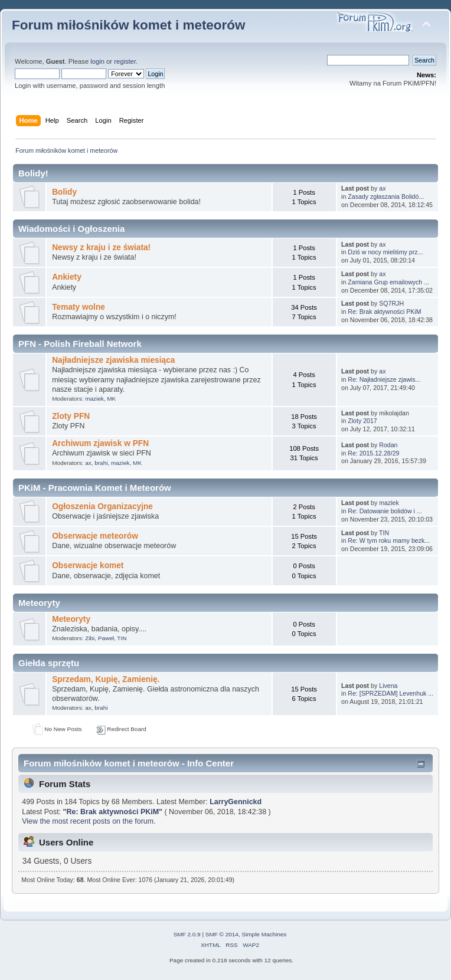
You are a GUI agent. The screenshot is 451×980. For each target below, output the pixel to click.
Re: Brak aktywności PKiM (384, 312)
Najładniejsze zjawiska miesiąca (113, 360)
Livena (388, 686)
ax (382, 188)
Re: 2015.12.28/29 (373, 453)
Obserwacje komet (88, 566)
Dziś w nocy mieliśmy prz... (385, 252)
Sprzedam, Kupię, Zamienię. (106, 679)
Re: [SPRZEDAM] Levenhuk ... (390, 693)
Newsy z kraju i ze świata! (101, 248)
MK (111, 399)
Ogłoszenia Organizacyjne (102, 507)
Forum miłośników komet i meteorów (129, 25)
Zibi (90, 638)
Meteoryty (71, 619)
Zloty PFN (71, 416)
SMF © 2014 (222, 934)
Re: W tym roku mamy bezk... (389, 540)
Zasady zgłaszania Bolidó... (386, 196)
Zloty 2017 (362, 421)
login (97, 61)
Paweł (106, 638)
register (125, 61)
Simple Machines (264, 934)
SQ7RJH (391, 303)
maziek (94, 399)
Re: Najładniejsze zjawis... (384, 379)
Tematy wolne (79, 307)
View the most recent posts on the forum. (89, 821)
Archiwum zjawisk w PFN (100, 443)
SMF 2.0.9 (187, 934)
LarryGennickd (236, 802)
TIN (384, 533)
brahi (101, 463)
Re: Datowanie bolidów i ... (385, 511)
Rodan (388, 445)
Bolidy (64, 192)
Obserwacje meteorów (95, 536)
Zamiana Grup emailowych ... (388, 282)
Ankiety (67, 277)
